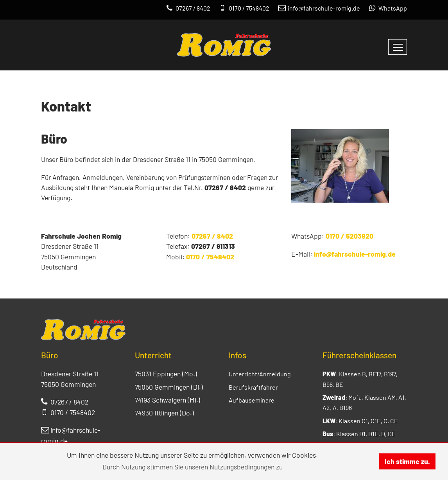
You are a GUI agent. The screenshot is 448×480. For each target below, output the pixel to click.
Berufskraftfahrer (253, 387)
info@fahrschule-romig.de (355, 254)
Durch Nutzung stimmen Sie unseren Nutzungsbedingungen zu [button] (193, 467)
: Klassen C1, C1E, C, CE (360, 421)
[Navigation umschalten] (398, 47)
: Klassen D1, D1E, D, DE (359, 434)
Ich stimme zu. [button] (407, 461)
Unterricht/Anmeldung (260, 374)
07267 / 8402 (212, 236)
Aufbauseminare (252, 400)
